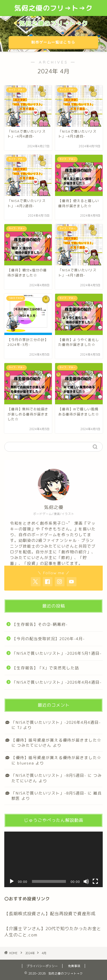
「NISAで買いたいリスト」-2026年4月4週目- (57, 682)
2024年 (30, 953)
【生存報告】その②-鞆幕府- (40, 624)
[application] (53, 859)
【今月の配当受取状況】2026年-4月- (49, 639)
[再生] (12, 881)
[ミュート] (86, 881)
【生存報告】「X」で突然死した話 (46, 668)
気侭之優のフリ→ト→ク (53, 8)
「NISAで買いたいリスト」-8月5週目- (49, 775)
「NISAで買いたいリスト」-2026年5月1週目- (57, 653)
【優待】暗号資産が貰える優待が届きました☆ (56, 740)
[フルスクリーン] (95, 881)
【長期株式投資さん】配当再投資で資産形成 (50, 914)
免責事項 (74, 966)
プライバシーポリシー (42, 966)
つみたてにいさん (34, 745)
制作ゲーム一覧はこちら (54, 42)
